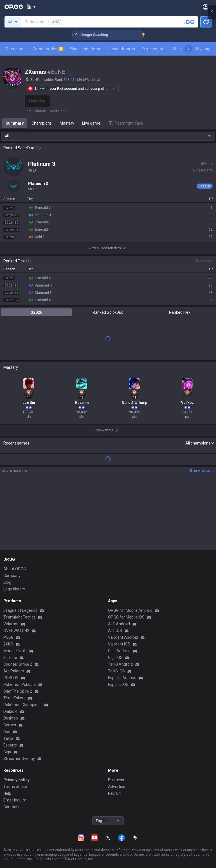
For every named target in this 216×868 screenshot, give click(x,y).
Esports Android (122, 678)
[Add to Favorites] (71, 72)
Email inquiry (15, 800)
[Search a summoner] (190, 22)
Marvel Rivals (15, 651)
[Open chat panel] (212, 101)
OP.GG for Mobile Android (130, 610)
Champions (15, 49)
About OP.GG (15, 569)
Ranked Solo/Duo (108, 312)
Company (12, 576)
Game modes (48, 49)
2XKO (8, 644)
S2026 (36, 312)
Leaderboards (122, 49)
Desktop (11, 718)
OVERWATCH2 (16, 631)
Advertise (117, 787)
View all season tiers (108, 248)
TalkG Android (120, 664)
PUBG (8, 637)
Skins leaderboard (86, 49)
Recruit (114, 793)
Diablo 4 (10, 711)
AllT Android (119, 624)
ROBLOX (11, 678)
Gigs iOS (115, 658)
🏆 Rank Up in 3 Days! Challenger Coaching (87, 35)
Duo (7, 732)
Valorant (11, 624)
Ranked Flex (180, 312)
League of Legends (20, 610)
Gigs (7, 752)
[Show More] (31, 7)
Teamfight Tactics (19, 617)
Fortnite (10, 658)
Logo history (14, 589)
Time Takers (14, 698)
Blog (7, 582)
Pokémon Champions (22, 705)
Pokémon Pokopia (20, 684)
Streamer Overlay (19, 759)
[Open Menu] (206, 7)
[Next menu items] (189, 49)
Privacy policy (16, 780)
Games (10, 725)
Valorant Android (123, 637)
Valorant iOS (119, 644)
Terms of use (15, 787)
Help (7, 793)
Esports (10, 745)
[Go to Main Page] (14, 7)
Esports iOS (118, 684)
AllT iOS (115, 631)
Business (116, 780)
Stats (177, 49)
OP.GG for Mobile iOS (126, 617)
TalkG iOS (116, 671)
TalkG (8, 738)
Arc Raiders (14, 671)
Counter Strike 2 (18, 664)
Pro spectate (154, 49)
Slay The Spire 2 (18, 691)
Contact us (13, 807)
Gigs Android (119, 651)
